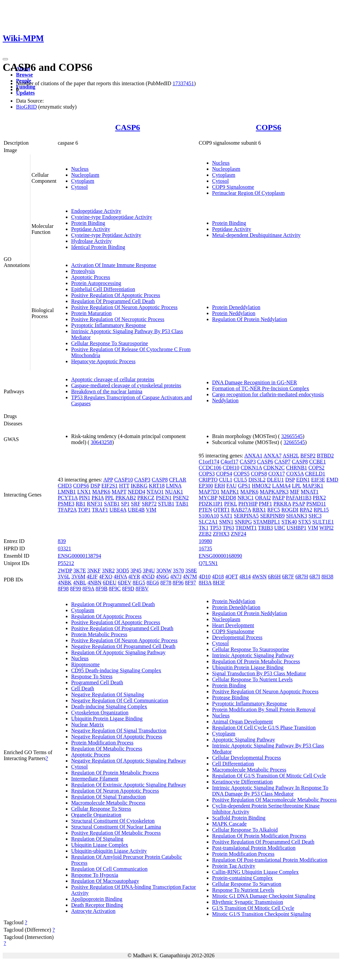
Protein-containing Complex (242, 878)
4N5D (148, 577)
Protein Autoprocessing (96, 283)
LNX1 (84, 492)
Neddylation (225, 400)
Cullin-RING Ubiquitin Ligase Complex (255, 872)
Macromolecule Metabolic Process (108, 803)
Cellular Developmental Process (246, 758)
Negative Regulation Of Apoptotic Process (117, 737)
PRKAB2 (126, 498)
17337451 (183, 83)
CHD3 (65, 486)
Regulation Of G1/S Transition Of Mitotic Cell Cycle (269, 776)
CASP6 (128, 127)
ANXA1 (253, 456)
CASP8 (160, 480)
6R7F (288, 577)
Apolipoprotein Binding (97, 899)
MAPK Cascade (229, 824)
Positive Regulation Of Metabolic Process (116, 833)
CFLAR (178, 480)
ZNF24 (238, 534)
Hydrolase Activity (91, 241)
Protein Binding (88, 223)
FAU (232, 486)
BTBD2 (325, 456)
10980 (205, 541)
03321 (64, 548)
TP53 (216, 528)
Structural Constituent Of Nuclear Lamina (116, 827)
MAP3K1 (313, 486)
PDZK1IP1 (211, 504)
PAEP (278, 498)
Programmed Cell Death (97, 682)
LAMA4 (281, 486)
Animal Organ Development (242, 722)
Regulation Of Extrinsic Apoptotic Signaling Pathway (129, 785)
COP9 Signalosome (233, 187)
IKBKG (139, 486)
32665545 (292, 436)
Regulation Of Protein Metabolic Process (115, 773)
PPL (110, 498)
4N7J (176, 577)
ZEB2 (205, 534)
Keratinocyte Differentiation (242, 782)
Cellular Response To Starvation (247, 884)
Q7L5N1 (208, 563)
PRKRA (282, 504)
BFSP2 (308, 456)
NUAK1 (174, 492)
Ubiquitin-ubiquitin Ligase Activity (109, 851)
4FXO (106, 577)
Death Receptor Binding (97, 905)
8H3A (205, 583)
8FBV (142, 589)
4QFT (231, 577)
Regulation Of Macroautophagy (105, 881)
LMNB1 (67, 492)
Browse (24, 75)
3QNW (164, 571)
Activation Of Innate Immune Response (114, 265)
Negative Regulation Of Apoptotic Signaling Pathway (129, 761)
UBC (280, 528)
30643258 (102, 442)
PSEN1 (164, 498)
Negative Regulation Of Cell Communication (120, 701)
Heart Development (233, 625)
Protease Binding (230, 697)
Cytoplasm (83, 181)
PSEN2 (181, 498)
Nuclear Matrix (88, 725)
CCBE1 (318, 462)
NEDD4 (136, 492)
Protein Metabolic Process (99, 634)
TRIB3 (266, 528)
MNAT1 (309, 492)
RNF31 (95, 504)
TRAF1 (100, 510)
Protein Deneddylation (236, 307)
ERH (220, 486)
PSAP (299, 504)
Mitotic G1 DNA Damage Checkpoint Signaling (264, 896)
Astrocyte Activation (93, 911)
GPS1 (244, 486)
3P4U (149, 571)
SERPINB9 (273, 516)
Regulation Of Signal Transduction (109, 797)
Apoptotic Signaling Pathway (243, 740)
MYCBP (208, 498)
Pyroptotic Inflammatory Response (109, 325)
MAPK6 (101, 492)
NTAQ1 (155, 492)
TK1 (204, 528)
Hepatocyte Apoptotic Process (103, 361)
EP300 (206, 486)
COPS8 (259, 474)
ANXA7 (273, 456)
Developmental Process (237, 637)
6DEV (125, 583)
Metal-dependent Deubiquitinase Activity (256, 235)
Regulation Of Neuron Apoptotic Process (115, 791)
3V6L (64, 577)
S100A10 (209, 516)
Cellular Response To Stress (101, 809)
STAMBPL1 (267, 522)
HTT (124, 486)
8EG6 (153, 583)
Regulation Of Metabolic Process (107, 749)
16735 (205, 548)
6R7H (302, 577)
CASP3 (142, 480)
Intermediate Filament (95, 779)
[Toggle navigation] (5, 59)
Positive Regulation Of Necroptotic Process (118, 319)
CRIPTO (208, 480)
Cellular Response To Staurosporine (110, 343)
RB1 (81, 504)
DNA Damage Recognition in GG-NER (254, 382)
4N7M (190, 577)
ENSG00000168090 (220, 556)
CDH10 (231, 468)
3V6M (78, 577)
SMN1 (226, 522)
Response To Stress (92, 676)
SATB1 (112, 504)
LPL (297, 486)
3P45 (136, 571)
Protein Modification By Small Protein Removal (264, 710)
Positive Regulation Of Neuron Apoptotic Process (124, 307)
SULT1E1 (323, 522)
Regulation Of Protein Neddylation (249, 319)
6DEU (110, 583)
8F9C (115, 589)
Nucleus (80, 169)
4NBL (80, 583)
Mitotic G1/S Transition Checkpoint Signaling (262, 914)
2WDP (65, 571)
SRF (136, 504)
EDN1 (303, 480)
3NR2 (108, 571)
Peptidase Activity (91, 229)
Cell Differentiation (233, 764)
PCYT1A (68, 498)
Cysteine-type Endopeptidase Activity (112, 217)
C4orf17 (229, 462)
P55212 (66, 563)
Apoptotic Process (91, 277)
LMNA (174, 486)
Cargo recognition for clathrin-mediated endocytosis (268, 394)
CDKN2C (274, 468)
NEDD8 (227, 498)
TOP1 (84, 510)
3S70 (179, 571)
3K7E (80, 571)
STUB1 (166, 504)
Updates (25, 93)
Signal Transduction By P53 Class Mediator (259, 673)
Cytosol (79, 187)
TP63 (229, 528)
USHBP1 (297, 528)
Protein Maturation (91, 313)
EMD (332, 480)
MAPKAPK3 (274, 492)
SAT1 (226, 516)
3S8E (191, 571)
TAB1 (182, 504)
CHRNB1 (296, 468)
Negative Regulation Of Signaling (108, 694)
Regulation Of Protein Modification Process (259, 836)
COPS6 (269, 127)
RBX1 (259, 510)
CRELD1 (315, 474)
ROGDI (290, 510)
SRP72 (149, 504)
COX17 (277, 474)
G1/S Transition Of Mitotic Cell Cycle (253, 908)
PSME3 (66, 504)
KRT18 (157, 486)
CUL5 (240, 480)
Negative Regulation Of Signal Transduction (119, 731)
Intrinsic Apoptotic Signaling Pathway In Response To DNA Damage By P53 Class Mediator (270, 791)
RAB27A (241, 510)
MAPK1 (230, 492)
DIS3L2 (257, 480)
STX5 (305, 522)
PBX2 (319, 498)
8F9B (102, 589)
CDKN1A (251, 468)
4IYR (134, 577)
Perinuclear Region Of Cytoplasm (248, 193)
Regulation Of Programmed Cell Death (113, 301)
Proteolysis (83, 271)
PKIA (98, 498)
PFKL (231, 504)
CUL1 (226, 480)
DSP (95, 486)
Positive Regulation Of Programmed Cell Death (122, 628)
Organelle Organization (96, 815)
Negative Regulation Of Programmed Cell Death (123, 646)
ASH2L (291, 456)
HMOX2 (261, 486)
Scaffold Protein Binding (239, 818)
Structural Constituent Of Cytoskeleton (113, 821)
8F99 (76, 589)
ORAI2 (263, 498)
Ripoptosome (85, 664)
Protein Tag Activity (234, 866)
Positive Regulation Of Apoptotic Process (116, 295)
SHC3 (315, 516)
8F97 (191, 583)
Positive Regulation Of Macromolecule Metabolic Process (274, 800)
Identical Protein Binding (98, 247)
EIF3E (318, 480)
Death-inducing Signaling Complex (109, 707)
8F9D (128, 589)
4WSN (260, 577)
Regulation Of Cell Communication (109, 869)
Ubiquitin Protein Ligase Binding (107, 719)
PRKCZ (146, 498)
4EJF (92, 577)
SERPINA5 (246, 516)
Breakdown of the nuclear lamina (107, 391)
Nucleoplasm (85, 175)
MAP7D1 (209, 492)
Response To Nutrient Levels (243, 890)
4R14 (245, 577)
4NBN (95, 583)
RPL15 (321, 510)
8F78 (166, 583)
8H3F (219, 583)
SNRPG (243, 522)
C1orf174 (209, 462)
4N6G (162, 577)
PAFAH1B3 (299, 498)
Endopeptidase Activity (96, 211)
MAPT (119, 492)
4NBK (65, 583)
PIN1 (84, 498)
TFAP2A (67, 510)
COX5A (295, 474)
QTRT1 (222, 510)
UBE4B (136, 510)
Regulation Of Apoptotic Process (106, 616)
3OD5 (122, 571)
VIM (151, 510)
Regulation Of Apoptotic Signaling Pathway (118, 652)
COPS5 (241, 474)
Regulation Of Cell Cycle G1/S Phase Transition (264, 728)
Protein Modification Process (102, 743)
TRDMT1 (246, 528)
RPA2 (306, 510)
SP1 (125, 504)
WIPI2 (326, 528)
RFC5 (274, 510)
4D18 (218, 577)
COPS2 (317, 468)
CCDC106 (210, 468)
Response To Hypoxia (95, 875)
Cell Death (83, 688)
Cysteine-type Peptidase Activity (106, 235)
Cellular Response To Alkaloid (245, 830)
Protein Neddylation (234, 313)
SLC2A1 (208, 522)
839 (62, 541)
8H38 (327, 577)
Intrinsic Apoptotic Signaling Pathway (253, 655)
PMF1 (266, 504)
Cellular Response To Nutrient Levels (252, 679)
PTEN (205, 510)
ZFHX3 (221, 534)
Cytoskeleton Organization (100, 713)
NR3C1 (246, 498)
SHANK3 (296, 516)
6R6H (274, 577)
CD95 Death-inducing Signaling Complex (116, 670)
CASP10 (124, 480)
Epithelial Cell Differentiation (103, 289)
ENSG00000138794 (79, 556)
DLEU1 (275, 480)
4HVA (120, 577)
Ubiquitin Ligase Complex (100, 845)
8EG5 (139, 583)
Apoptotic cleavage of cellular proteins (113, 379)
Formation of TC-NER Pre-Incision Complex (261, 388)
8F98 (63, 589)
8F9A (89, 589)
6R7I (315, 577)
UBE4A (118, 510)
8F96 (178, 583)
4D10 (205, 577)
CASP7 (283, 462)
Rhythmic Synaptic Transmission (247, 902)
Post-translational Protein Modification (254, 848)
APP (108, 480)
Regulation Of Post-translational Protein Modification (270, 860)
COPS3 (207, 474)
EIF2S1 (109, 486)
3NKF (94, 571)
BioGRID (26, 107)
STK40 (289, 522)
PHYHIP (248, 504)
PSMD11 (316, 504)
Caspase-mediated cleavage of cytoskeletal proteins (126, 385)
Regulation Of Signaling (97, 839)
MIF (295, 492)
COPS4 (224, 474)
